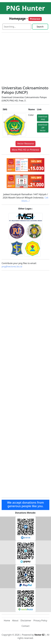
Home (7, 620)
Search (40, 27)
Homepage (17, 19)
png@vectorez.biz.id (12, 266)
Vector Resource (26, 144)
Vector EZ (39, 635)
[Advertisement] (26, 60)
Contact (26, 626)
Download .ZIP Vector (43, 128)
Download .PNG (43, 118)
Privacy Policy (40, 620)
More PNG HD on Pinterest (26, 150)
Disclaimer (26, 620)
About (15, 620)
